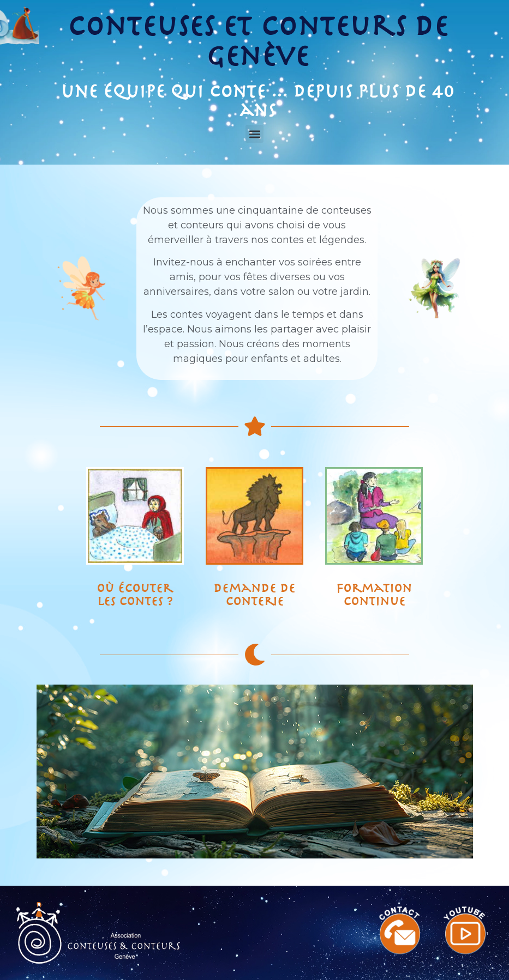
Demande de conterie (254, 595)
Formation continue (374, 595)
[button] (254, 134)
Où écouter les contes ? (135, 595)
